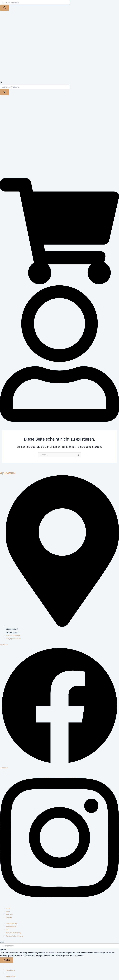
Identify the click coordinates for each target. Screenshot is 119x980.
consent (3, 949)
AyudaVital (8, 473)
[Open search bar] (1, 83)
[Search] (5, 8)
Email (2, 941)
